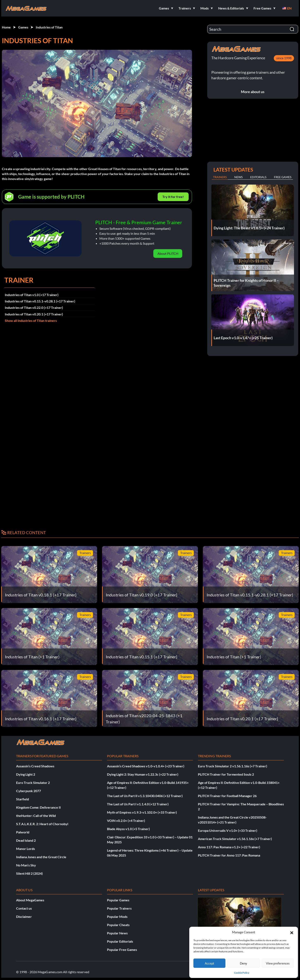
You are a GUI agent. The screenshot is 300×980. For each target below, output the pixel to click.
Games (23, 27)
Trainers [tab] (220, 177)
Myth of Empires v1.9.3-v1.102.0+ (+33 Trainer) (142, 812)
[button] (292, 932)
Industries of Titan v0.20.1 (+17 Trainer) (34, 314)
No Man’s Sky (26, 865)
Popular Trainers (119, 908)
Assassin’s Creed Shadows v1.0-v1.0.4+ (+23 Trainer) (146, 766)
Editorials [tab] (258, 177)
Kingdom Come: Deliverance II (38, 807)
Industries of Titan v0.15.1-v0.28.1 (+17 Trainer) (40, 301)
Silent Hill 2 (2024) (29, 873)
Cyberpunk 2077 (29, 791)
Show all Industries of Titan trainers (31, 321)
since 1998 (284, 58)
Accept (210, 963)
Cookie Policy (242, 973)
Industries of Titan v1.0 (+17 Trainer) (32, 295)
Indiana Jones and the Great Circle (41, 857)
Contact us (24, 908)
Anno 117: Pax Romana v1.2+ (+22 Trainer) (229, 847)
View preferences (278, 963)
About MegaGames (30, 900)
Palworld (23, 832)
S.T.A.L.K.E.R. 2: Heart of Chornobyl (42, 824)
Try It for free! (173, 197)
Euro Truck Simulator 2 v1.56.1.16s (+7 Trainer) (233, 766)
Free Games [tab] (283, 177)
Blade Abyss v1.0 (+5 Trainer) (128, 829)
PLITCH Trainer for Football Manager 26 (227, 796)
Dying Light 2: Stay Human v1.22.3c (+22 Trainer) (143, 774)
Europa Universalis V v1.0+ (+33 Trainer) (228, 830)
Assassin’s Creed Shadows (35, 766)
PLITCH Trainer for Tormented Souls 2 (226, 774)
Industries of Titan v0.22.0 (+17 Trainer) (34, 308)
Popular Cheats (118, 925)
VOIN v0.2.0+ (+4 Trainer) (126, 821)
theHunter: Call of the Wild (36, 816)
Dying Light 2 (26, 774)
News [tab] (238, 177)
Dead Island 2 (26, 840)
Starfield (23, 799)
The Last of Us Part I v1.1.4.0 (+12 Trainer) (138, 804)
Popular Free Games (122, 950)
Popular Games (118, 900)
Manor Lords (26, 849)
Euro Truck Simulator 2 (33, 783)
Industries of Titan (49, 27)
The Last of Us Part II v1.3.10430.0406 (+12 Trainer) (145, 796)
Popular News (117, 933)
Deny (243, 963)
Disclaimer (24, 917)
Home (6, 27)
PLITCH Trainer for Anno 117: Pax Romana (229, 855)
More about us (253, 92)
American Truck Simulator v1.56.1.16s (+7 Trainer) (235, 839)
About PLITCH (168, 253)
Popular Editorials (120, 941)
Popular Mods (117, 917)
